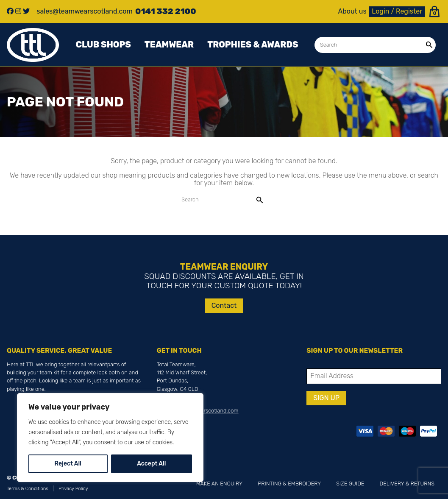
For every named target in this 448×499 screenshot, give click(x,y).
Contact (224, 305)
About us (352, 11)
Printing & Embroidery (289, 484)
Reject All (68, 464)
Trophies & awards (253, 45)
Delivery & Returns (407, 484)
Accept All (151, 464)
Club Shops (103, 45)
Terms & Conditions (28, 489)
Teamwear (169, 45)
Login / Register (397, 11)
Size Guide (350, 484)
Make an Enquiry (219, 484)
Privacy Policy (73, 489)
